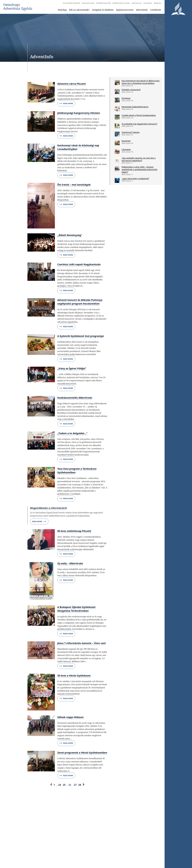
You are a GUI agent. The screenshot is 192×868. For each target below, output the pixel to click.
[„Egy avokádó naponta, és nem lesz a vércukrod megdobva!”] (117, 160)
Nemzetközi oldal (121, 3)
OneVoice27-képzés (131, 132)
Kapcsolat (137, 3)
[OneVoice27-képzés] (117, 134)
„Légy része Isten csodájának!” (135, 179)
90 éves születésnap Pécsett (74, 531)
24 (60, 785)
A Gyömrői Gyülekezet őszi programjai (81, 336)
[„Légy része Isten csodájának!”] (117, 180)
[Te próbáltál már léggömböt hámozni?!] (117, 126)
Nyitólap (62, 10)
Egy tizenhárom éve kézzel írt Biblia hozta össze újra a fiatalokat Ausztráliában (141, 82)
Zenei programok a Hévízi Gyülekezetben (82, 753)
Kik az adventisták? (79, 10)
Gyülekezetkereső (71, 3)
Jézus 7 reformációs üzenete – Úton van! (82, 643)
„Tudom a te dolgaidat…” (72, 433)
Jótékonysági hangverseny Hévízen (79, 113)
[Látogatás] (117, 151)
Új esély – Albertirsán (70, 563)
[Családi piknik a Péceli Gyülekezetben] (117, 117)
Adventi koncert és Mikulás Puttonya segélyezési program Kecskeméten (80, 302)
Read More (66, 103)
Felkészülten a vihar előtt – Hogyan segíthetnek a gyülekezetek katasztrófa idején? (139, 170)
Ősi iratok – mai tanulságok (74, 185)
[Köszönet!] (117, 143)
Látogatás (126, 149)
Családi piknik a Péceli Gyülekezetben (139, 115)
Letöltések (156, 10)
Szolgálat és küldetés (103, 10)
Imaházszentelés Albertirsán (75, 398)
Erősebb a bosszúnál (131, 90)
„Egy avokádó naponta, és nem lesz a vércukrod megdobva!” (139, 159)
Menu (158, 3)
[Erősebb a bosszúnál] (117, 91)
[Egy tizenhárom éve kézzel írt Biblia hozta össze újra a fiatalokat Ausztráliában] (117, 83)
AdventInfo (142, 10)
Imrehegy (126, 98)
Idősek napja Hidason (70, 717)
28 (80, 785)
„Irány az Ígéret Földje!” (72, 368)
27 (75, 785)
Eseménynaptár (103, 3)
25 (64, 785)
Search (148, 3)
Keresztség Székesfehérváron (135, 107)
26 (70, 785)
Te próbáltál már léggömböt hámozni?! (139, 124)
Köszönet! (126, 141)
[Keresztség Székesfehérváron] (117, 109)
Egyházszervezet (125, 10)
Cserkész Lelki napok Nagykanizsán (79, 264)
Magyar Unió (88, 3)
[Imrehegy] (117, 100)
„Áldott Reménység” (70, 235)
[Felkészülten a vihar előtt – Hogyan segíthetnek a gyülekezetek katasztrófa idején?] (117, 169)
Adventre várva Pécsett (72, 84)
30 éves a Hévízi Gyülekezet (74, 676)
